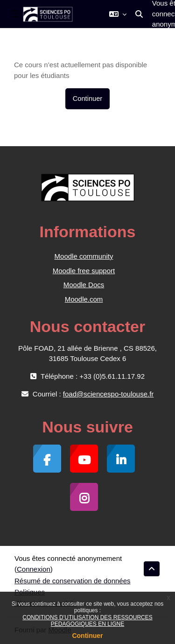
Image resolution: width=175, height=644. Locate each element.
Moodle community (84, 256)
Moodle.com (84, 299)
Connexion (34, 569)
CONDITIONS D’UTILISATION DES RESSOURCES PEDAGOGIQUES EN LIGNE (87, 621)
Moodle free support (84, 271)
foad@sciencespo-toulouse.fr (108, 394)
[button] (118, 14)
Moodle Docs (84, 285)
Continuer (87, 636)
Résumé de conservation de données (73, 581)
